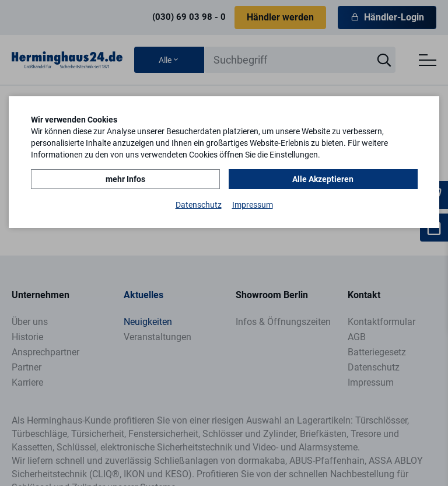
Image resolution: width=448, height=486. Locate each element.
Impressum (253, 205)
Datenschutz (199, 205)
